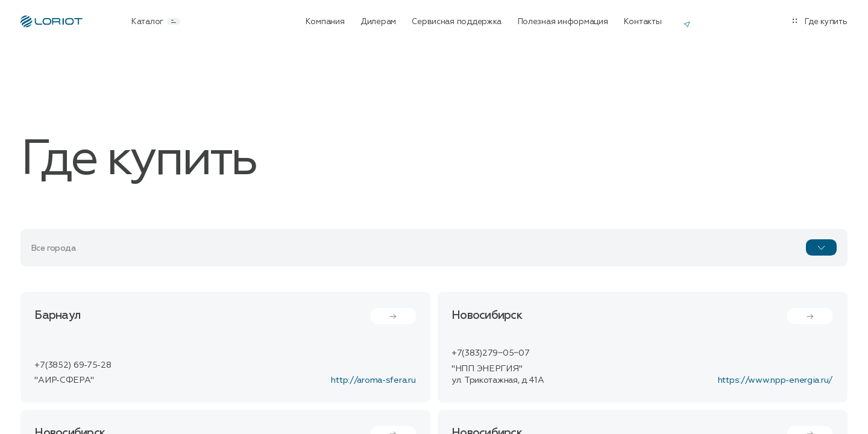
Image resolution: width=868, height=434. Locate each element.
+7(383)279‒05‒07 (490, 353)
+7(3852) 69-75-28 (73, 365)
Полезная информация (563, 22)
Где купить (826, 22)
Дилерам (378, 22)
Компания (325, 22)
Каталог (156, 22)
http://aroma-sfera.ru (373, 380)
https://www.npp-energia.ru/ (775, 380)
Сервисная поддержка (457, 22)
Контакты (643, 22)
